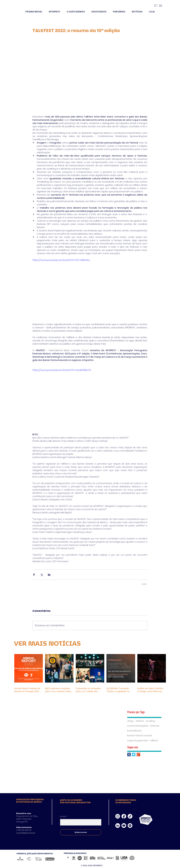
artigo (130, 721)
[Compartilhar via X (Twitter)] (42, 575)
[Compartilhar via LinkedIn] (49, 575)
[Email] (80, 822)
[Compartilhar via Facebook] (34, 575)
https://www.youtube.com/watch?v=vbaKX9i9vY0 (62, 370)
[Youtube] (124, 826)
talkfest (154, 741)
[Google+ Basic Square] (138, 755)
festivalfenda (134, 731)
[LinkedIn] (118, 826)
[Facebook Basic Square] (129, 755)
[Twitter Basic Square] (134, 755)
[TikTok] (130, 816)
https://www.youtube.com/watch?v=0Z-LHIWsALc (61, 260)
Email (64, 817)
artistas (140, 721)
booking (150, 721)
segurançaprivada (138, 741)
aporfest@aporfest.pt (26, 833)
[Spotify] (130, 826)
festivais (155, 726)
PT (155, 5)
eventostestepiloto (138, 726)
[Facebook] (124, 816)
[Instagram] (118, 816)
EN (161, 5)
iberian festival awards (140, 736)
